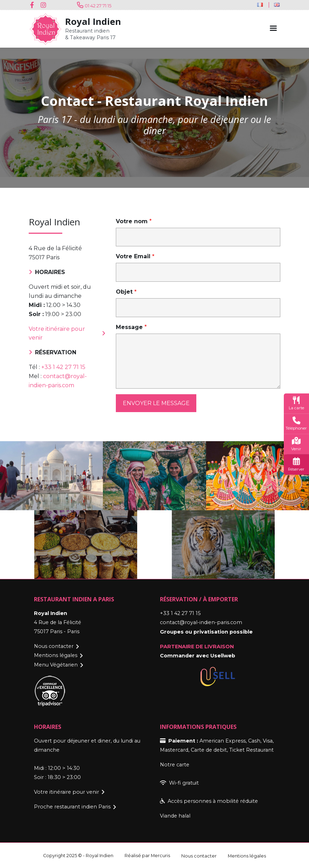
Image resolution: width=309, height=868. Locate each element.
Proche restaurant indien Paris (72, 806)
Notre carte (175, 764)
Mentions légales (56, 655)
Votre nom (132, 221)
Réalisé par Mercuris (147, 855)
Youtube (55, 5)
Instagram (44, 5)
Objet (124, 292)
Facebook (34, 5)
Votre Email (133, 256)
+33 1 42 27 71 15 (63, 367)
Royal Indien (93, 22)
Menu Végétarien (56, 664)
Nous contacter (54, 646)
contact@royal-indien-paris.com (201, 622)
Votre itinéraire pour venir (57, 333)
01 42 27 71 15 (98, 6)
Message (129, 327)
